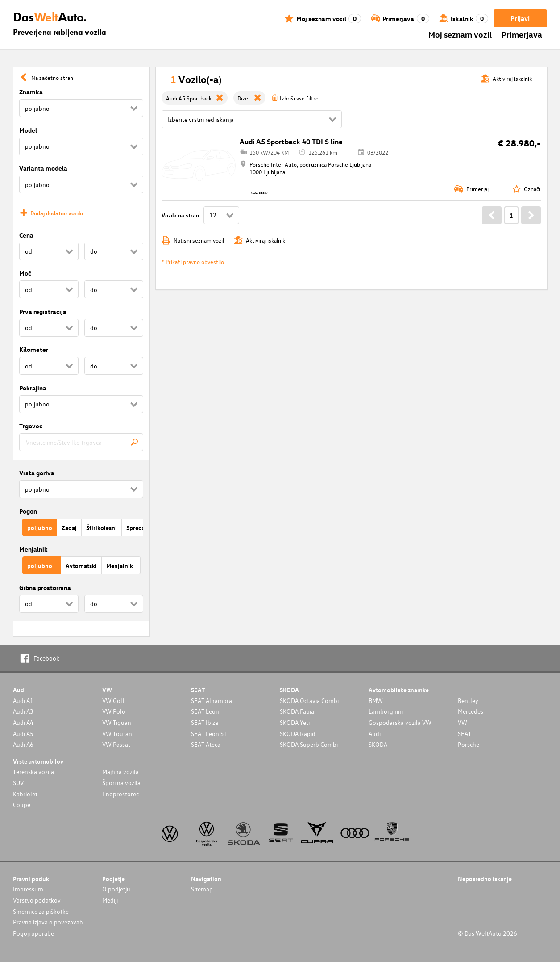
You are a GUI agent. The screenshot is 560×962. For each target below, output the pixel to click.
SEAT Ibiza (205, 722)
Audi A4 (23, 722)
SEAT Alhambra (212, 701)
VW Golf (113, 701)
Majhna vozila (120, 772)
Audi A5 (23, 734)
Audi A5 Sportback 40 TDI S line (291, 142)
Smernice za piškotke (41, 911)
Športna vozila (121, 783)
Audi (375, 734)
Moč (25, 273)
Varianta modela (43, 168)
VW (463, 722)
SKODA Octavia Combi (309, 701)
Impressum (28, 889)
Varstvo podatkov (37, 900)
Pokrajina (33, 388)
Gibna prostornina (45, 588)
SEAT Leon (205, 711)
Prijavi (520, 18)
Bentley (468, 701)
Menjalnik (33, 549)
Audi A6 (23, 744)
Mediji (110, 900)
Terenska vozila (33, 772)
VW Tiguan (117, 722)
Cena (26, 235)
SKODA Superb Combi (309, 744)
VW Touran (117, 734)
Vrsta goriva (37, 473)
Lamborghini (386, 711)
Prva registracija (43, 312)
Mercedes (471, 711)
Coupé (22, 805)
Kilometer (34, 349)
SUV (18, 783)
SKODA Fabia (297, 711)
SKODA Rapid (298, 734)
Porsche (469, 744)
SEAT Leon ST (209, 734)
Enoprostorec (120, 794)
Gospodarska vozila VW (400, 722)
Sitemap (202, 889)
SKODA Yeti (295, 722)
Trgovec (31, 426)
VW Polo (114, 711)
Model (28, 130)
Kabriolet (25, 794)
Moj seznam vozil (460, 34)
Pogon (28, 511)
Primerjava (522, 34)
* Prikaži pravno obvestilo (193, 261)
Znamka (31, 92)
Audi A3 (23, 711)
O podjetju (116, 889)
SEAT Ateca (206, 744)
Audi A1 (23, 701)
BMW (376, 701)
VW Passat (116, 744)
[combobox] (81, 442)
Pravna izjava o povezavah (48, 922)
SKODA (378, 744)
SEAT (465, 734)
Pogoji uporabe (33, 933)
